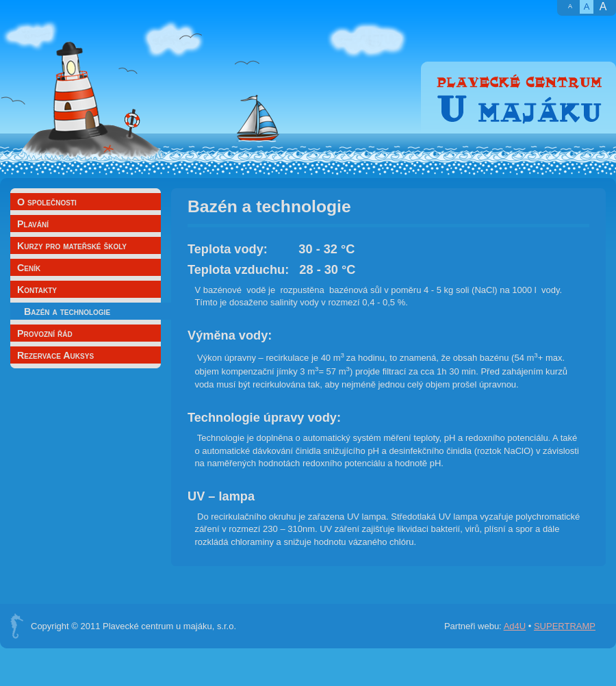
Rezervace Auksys (55, 355)
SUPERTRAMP (565, 626)
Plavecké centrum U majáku (518, 98)
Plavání (33, 224)
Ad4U (515, 626)
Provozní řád (45, 333)
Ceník (29, 268)
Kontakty (37, 290)
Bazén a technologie (67, 312)
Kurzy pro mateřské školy (72, 246)
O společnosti (47, 202)
